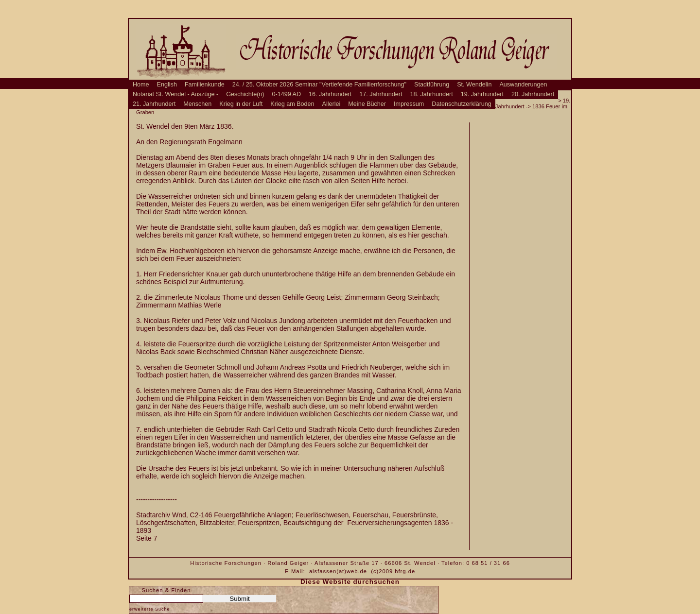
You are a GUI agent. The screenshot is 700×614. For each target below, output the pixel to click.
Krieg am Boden (292, 104)
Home (141, 85)
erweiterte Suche (150, 609)
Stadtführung (432, 85)
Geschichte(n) (245, 94)
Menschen (197, 104)
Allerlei (332, 104)
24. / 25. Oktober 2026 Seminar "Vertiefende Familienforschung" (319, 85)
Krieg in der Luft (241, 104)
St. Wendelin (474, 85)
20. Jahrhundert (533, 94)
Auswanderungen (523, 85)
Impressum (409, 104)
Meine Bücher (367, 104)
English (167, 85)
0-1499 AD (287, 94)
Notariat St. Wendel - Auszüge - (175, 94)
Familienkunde (205, 85)
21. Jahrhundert (154, 104)
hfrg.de (405, 571)
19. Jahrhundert (482, 94)
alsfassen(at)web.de (338, 571)
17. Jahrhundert (381, 94)
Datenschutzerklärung (462, 104)
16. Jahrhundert (330, 94)
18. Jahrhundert (432, 94)
